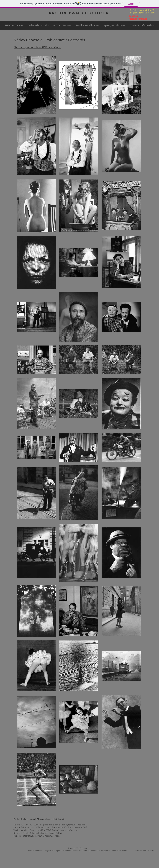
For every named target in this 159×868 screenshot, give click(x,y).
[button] (38, 25)
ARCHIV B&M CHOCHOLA (79, 13)
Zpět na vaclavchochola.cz (138, 18)
